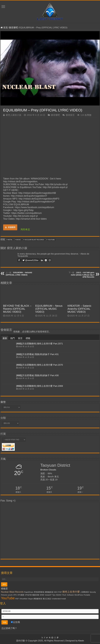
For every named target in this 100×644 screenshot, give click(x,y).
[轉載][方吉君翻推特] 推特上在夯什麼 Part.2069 (40, 386)
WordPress (79, 595)
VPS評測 (28, 595)
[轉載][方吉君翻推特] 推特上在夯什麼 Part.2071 (40, 344)
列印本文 (25, 229)
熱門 (13, 338)
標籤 (28, 338)
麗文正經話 (47, 599)
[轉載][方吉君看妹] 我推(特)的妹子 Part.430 (37, 375)
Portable (87, 595)
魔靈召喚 (36, 595)
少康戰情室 (85, 592)
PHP (60, 592)
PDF (17, 599)
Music (18, 240)
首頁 (4, 28)
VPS (15, 595)
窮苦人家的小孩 (14, 115)
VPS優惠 (21, 595)
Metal (10, 240)
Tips (54, 595)
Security (93, 592)
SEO (56, 592)
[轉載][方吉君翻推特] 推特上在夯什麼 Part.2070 (40, 365)
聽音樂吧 (13, 28)
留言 (20, 338)
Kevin (81, 641)
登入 (29, 332)
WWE (42, 595)
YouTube (51, 240)
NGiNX (59, 595)
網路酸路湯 (49, 592)
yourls (10, 595)
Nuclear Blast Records (34, 240)
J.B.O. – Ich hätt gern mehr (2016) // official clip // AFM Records (83, 275)
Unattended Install (59, 599)
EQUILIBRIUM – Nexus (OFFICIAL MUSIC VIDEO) (49, 309)
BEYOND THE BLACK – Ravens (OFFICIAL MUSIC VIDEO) (17, 309)
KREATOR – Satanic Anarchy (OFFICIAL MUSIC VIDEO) (79, 309)
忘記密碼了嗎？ (9, 628)
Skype (31, 599)
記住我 (15, 622)
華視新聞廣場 (39, 592)
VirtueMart (23, 599)
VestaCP (48, 595)
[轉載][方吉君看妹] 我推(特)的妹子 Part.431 (37, 354)
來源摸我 (10, 227)
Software (70, 595)
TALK (64, 595)
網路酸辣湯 (38, 599)
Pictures (4, 595)
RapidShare (29, 592)
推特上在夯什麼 (71, 592)
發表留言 (70, 115)
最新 (5, 338)
